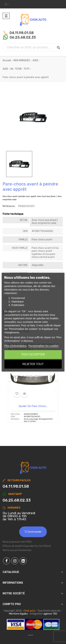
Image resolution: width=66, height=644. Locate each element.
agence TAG (50, 614)
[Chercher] (33, 47)
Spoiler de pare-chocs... (33, 406)
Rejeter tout (33, 364)
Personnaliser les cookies (43, 346)
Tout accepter (33, 354)
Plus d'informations (15, 346)
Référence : (9, 206)
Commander (33, 532)
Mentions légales (18, 614)
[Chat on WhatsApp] (33, 500)
